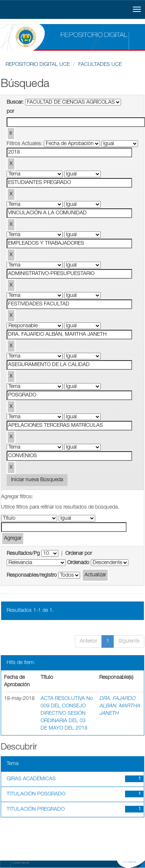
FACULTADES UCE (100, 65)
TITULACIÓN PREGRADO (36, 810)
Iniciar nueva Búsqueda (37, 480)
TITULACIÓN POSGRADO (36, 794)
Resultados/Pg (23, 554)
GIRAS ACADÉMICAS (31, 779)
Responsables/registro (32, 576)
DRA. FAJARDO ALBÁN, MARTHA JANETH (120, 706)
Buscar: (15, 103)
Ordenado (78, 563)
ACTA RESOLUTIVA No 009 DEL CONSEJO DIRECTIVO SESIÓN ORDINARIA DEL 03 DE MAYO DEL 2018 (67, 714)
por (10, 112)
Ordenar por (79, 554)
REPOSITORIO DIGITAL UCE (38, 65)
